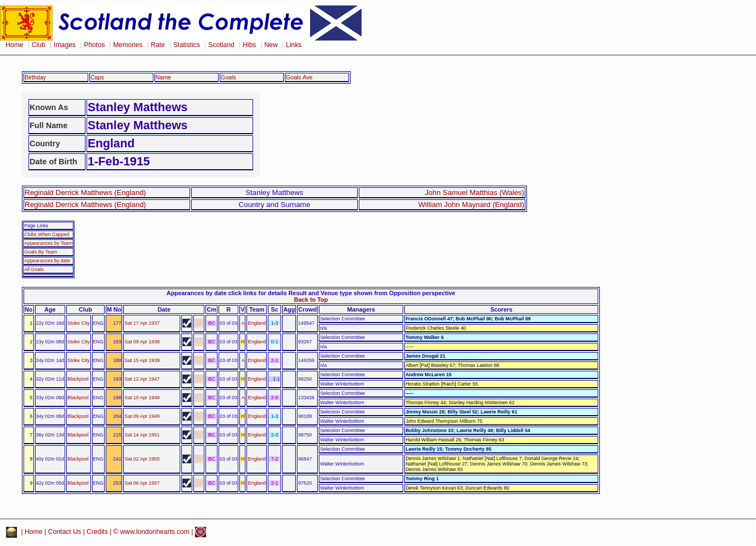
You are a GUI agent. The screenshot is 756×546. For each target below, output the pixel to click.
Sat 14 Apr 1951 (142, 435)
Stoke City (79, 323)
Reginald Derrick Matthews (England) (85, 192)
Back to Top (311, 300)
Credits (97, 532)
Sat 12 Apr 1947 (142, 379)
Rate (158, 45)
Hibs (249, 45)
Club (39, 45)
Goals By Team (41, 252)
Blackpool (78, 379)
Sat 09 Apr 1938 (142, 342)
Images (65, 45)
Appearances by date (47, 261)
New (271, 45)
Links (294, 45)
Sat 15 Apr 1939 (142, 360)
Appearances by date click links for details (227, 293)
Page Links (36, 226)
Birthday (35, 77)
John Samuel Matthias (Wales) (474, 192)
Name (164, 77)
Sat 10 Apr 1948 (142, 398)
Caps (97, 77)
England (257, 323)
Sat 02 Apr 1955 (142, 459)
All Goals (34, 269)
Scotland (221, 45)
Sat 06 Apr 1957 (142, 483)
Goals (228, 77)
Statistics (187, 45)
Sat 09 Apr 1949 (142, 416)
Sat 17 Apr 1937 (142, 323)
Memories (128, 45)
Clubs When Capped (47, 234)
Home (15, 45)
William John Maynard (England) (471, 205)
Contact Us (65, 532)
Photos (94, 45)
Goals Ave (299, 77)
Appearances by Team (48, 243)
